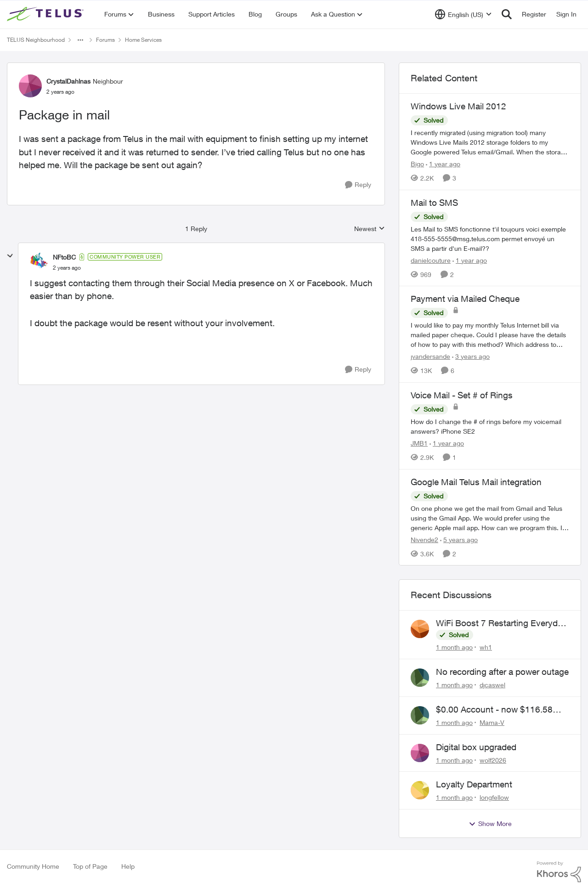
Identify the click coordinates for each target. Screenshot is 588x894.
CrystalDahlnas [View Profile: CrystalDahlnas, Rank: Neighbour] (68, 81)
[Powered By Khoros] (559, 872)
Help (128, 866)
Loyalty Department (474, 784)
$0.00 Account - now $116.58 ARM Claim (494, 710)
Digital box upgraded (476, 747)
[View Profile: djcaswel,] (420, 678)
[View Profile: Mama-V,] (420, 715)
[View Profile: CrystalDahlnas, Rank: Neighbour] (30, 86)
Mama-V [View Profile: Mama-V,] (492, 722)
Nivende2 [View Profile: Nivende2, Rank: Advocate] (424, 539)
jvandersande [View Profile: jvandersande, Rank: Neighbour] (430, 356)
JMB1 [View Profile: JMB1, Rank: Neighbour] (419, 443)
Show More (490, 824)
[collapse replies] (10, 256)
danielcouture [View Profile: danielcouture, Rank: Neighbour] (431, 260)
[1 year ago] (443, 164)
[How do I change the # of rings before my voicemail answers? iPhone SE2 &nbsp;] (490, 426)
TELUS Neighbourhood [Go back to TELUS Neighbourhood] (36, 40)
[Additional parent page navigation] (80, 40)
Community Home (33, 866)
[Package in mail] (67, 268)
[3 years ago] (471, 356)
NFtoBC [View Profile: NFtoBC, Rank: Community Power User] (64, 257)
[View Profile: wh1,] (420, 629)
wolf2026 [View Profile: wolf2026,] (493, 760)
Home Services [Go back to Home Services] (143, 40)
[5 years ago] (459, 539)
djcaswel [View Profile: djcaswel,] (492, 685)
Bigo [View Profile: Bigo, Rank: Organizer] (417, 164)
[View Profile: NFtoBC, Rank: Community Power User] (39, 262)
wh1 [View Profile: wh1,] (486, 647)
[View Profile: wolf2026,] (420, 753)
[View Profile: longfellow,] (420, 790)
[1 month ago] (454, 647)
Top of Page (90, 866)
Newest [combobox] (370, 229)
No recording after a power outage (502, 672)
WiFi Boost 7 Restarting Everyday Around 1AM (501, 623)
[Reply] (358, 185)
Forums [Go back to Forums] (105, 40)
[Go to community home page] (46, 14)
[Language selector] (463, 14)
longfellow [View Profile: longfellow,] (494, 797)
